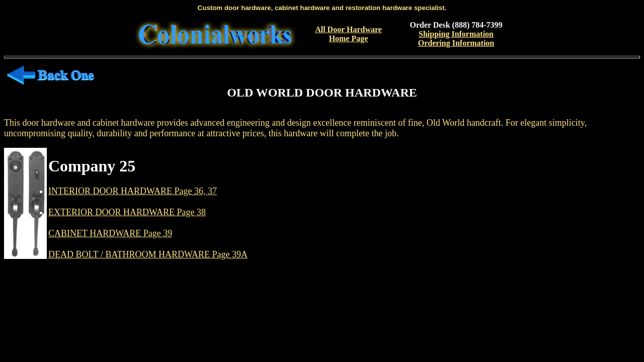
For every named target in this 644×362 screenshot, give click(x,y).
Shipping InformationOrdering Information (456, 38)
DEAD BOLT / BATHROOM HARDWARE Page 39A (148, 254)
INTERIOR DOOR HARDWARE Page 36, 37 (133, 191)
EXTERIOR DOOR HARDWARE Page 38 (127, 212)
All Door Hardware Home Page (348, 34)
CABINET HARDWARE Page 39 (110, 233)
